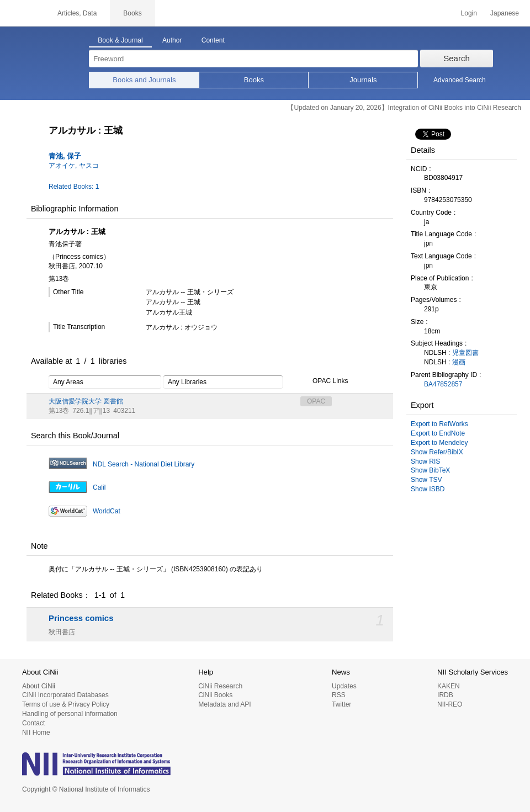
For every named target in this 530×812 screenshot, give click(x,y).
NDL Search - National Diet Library (144, 464)
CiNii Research (220, 686)
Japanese (505, 13)
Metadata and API (224, 704)
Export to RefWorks (439, 424)
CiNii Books (215, 695)
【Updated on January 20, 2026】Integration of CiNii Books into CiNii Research (404, 108)
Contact (33, 723)
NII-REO (450, 704)
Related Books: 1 (74, 187)
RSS (339, 695)
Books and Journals (144, 80)
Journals (363, 80)
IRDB (445, 695)
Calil (99, 487)
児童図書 (465, 353)
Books (254, 80)
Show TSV (426, 480)
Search (457, 58)
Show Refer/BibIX (437, 452)
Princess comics (81, 618)
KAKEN (449, 686)
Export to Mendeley (439, 443)
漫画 (459, 362)
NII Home (36, 733)
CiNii (22, 13)
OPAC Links (324, 381)
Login (469, 13)
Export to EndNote (438, 433)
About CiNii (39, 686)
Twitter (341, 704)
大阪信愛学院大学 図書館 (86, 401)
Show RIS (425, 461)
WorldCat (107, 511)
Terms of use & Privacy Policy (66, 704)
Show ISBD (428, 489)
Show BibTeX (430, 470)
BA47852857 (443, 384)
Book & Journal (120, 40)
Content (213, 40)
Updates (344, 686)
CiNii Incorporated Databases (65, 695)
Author (172, 40)
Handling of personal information (70, 714)
